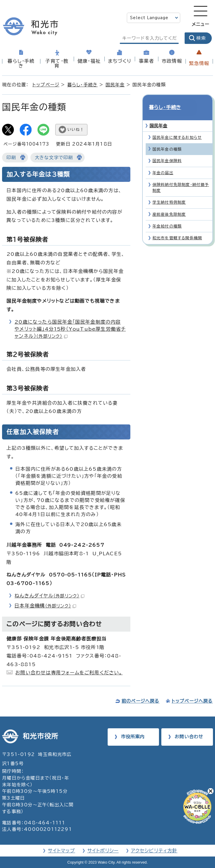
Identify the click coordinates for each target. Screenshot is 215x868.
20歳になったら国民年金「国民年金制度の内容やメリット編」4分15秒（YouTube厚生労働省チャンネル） (70, 329)
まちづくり (120, 61)
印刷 (11, 158)
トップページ (46, 85)
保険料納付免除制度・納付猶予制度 (181, 178)
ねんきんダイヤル (49, 596)
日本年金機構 (45, 606)
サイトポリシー (103, 851)
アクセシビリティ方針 (154, 851)
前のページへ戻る (141, 701)
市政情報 (172, 61)
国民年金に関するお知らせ (177, 128)
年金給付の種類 (167, 217)
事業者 (147, 61)
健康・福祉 (89, 61)
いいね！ (76, 130)
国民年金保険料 (167, 151)
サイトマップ (61, 851)
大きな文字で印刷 (54, 158)
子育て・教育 (57, 63)
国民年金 (115, 85)
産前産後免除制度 (169, 205)
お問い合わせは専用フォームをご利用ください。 (69, 673)
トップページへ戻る (192, 701)
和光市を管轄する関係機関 (177, 229)
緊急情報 (199, 63)
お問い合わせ (189, 737)
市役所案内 (133, 737)
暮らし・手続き (21, 63)
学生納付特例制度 (169, 193)
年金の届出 (163, 163)
